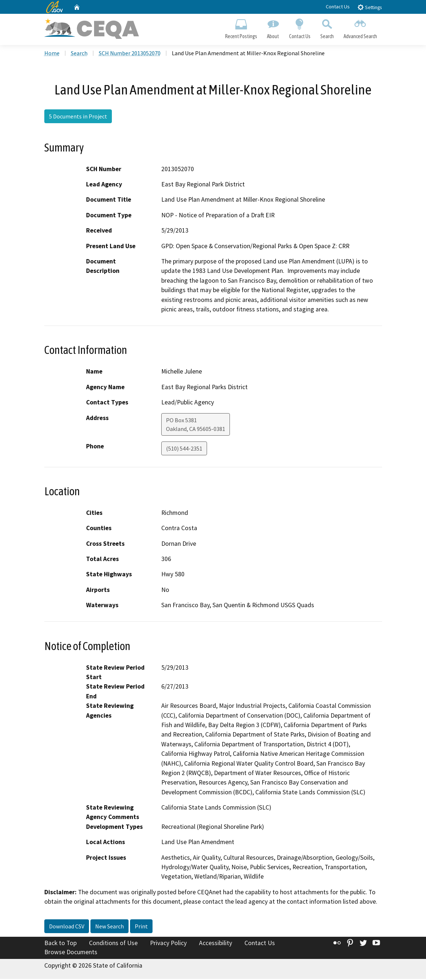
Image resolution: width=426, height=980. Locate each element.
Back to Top (60, 944)
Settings (370, 7)
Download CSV (67, 927)
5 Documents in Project (78, 117)
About (273, 28)
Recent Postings (241, 28)
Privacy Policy (168, 944)
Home (52, 54)
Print (141, 927)
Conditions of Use (113, 944)
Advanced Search (360, 28)
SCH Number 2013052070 (130, 54)
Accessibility (216, 944)
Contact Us (338, 7)
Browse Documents (71, 953)
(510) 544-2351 (184, 449)
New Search (109, 927)
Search (327, 28)
